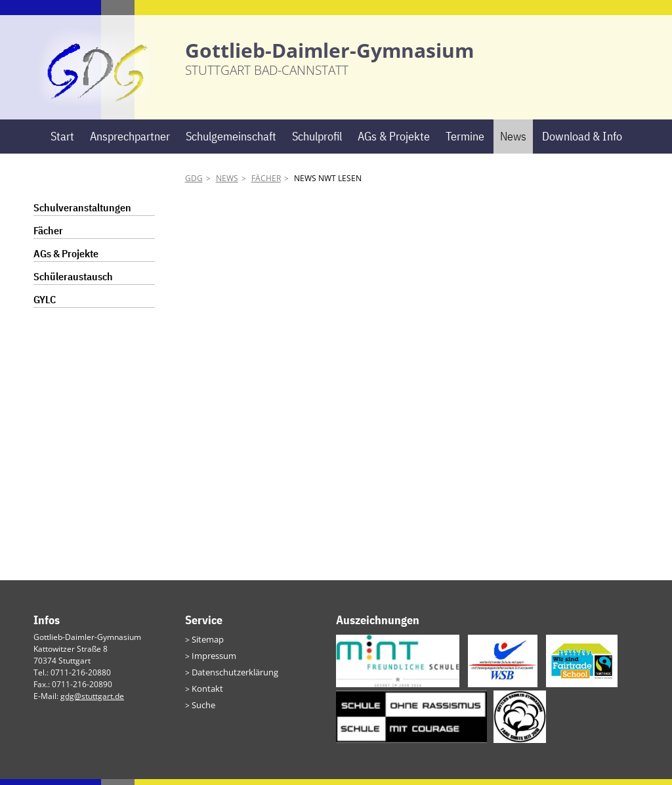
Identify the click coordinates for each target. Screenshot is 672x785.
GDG (194, 185)
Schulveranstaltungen (82, 214)
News (513, 142)
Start (62, 142)
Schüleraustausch (73, 283)
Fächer (266, 185)
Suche (203, 708)
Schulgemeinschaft (231, 142)
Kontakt (205, 692)
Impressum (212, 661)
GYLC (45, 306)
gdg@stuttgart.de (92, 702)
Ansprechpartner (130, 142)
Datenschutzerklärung (232, 676)
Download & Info (582, 142)
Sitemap (207, 645)
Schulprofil (317, 142)
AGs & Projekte (394, 142)
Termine (465, 142)
